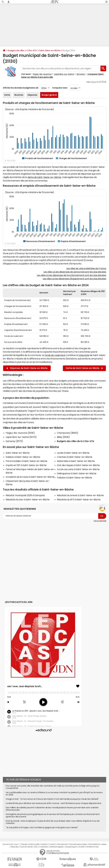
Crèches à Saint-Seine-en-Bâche (75, 457)
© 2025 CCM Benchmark (88, 847)
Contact (52, 844)
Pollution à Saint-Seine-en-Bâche (75, 478)
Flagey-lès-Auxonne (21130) (20, 433)
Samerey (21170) (14, 441)
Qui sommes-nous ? (11, 844)
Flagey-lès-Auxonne (42, 74)
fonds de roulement (55, 355)
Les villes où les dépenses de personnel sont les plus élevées (75, 272)
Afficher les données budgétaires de (21, 88)
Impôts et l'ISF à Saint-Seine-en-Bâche (26, 465)
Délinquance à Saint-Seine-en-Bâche (77, 473)
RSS (36, 847)
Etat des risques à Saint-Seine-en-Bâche (78, 465)
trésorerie (84, 355)
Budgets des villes (16, 51)
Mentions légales (57, 847)
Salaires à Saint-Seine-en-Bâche (23, 457)
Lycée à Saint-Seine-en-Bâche (73, 453)
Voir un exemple (100, 521)
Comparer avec (60, 88)
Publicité (44, 844)
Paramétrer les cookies (97, 844)
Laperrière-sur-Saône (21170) (21, 437)
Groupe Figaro (71, 847)
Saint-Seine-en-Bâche (50, 51)
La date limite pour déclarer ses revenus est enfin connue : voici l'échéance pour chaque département (54, 803)
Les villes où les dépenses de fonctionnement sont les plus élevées (72, 275)
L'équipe (24, 844)
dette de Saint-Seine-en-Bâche (44, 177)
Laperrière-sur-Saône (64, 74)
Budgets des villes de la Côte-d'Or (76, 441)
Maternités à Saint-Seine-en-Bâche (76, 461)
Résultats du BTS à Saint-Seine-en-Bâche (79, 499)
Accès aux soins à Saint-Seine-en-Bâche (78, 469)
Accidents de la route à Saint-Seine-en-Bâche (30, 477)
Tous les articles (26, 847)
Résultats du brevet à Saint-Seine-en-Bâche (80, 495)
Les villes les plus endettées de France (86, 268)
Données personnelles (78, 844)
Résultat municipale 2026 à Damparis (25, 495)
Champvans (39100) (68, 433)
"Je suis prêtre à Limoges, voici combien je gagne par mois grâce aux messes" (42, 827)
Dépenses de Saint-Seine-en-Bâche (27, 368)
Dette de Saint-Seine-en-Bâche (84, 368)
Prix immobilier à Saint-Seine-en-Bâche (26, 461)
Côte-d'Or (32, 51)
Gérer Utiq (14, 847)
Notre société (34, 844)
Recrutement (63, 844)
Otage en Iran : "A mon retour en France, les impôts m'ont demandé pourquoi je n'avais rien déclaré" (52, 799)
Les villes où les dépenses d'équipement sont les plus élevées (74, 279)
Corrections (44, 847)
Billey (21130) (63, 437)
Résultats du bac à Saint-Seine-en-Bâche (28, 499)
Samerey (81, 74)
